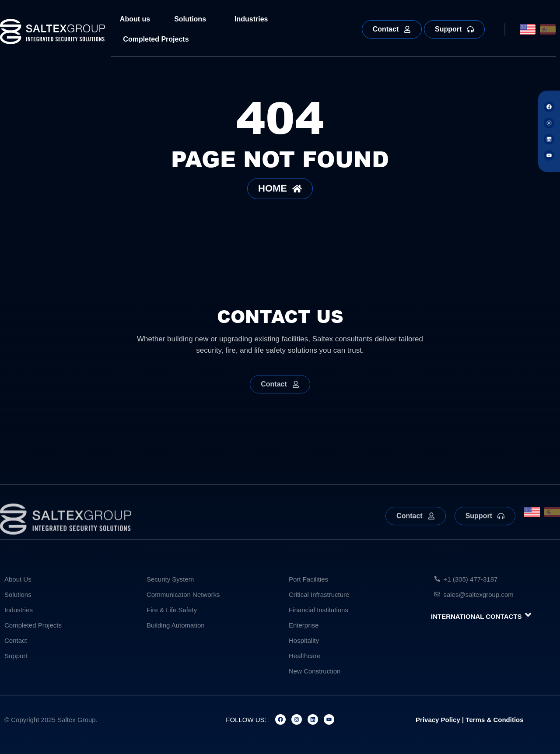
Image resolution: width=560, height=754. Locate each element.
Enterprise (304, 625)
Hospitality (304, 640)
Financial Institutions (318, 610)
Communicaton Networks (183, 594)
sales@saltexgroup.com (479, 594)
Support (16, 656)
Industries (253, 19)
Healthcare (305, 656)
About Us (18, 579)
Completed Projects (156, 39)
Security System (170, 579)
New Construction (315, 671)
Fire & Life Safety (172, 610)
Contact (16, 640)
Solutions (192, 19)
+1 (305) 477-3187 (471, 579)
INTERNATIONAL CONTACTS (476, 616)
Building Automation (176, 625)
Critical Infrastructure (319, 594)
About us (135, 19)
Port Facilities (308, 579)
